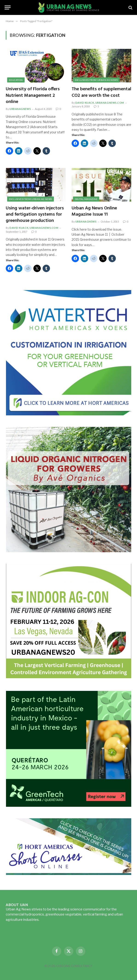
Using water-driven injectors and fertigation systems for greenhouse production (35, 215)
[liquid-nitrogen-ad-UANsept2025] (69, 551)
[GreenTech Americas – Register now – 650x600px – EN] (69, 805)
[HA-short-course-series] (69, 874)
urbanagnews (20, 109)
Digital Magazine (86, 199)
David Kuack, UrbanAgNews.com (100, 103)
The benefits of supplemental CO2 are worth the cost (101, 92)
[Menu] (8, 7)
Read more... (50, 920)
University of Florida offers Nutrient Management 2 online (33, 96)
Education (16, 80)
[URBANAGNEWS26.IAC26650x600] (69, 678)
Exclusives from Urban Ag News (96, 80)
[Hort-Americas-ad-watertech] (69, 414)
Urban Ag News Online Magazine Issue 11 (94, 211)
